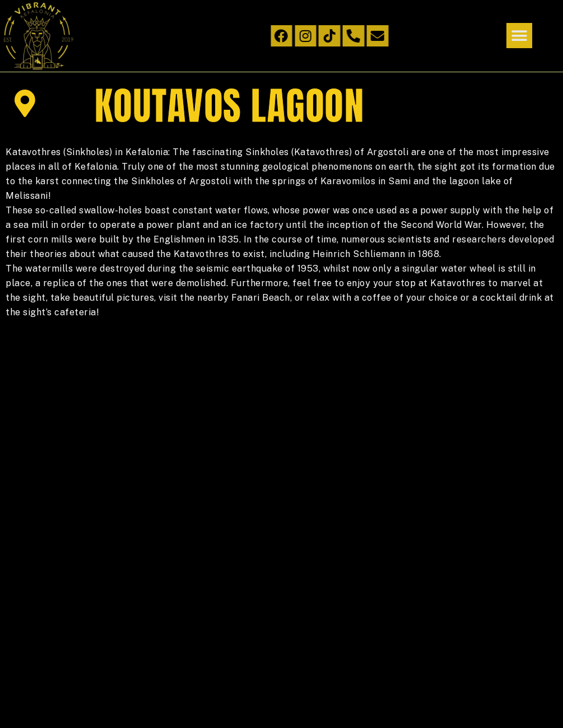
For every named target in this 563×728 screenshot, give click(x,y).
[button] (519, 36)
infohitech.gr (96, 689)
